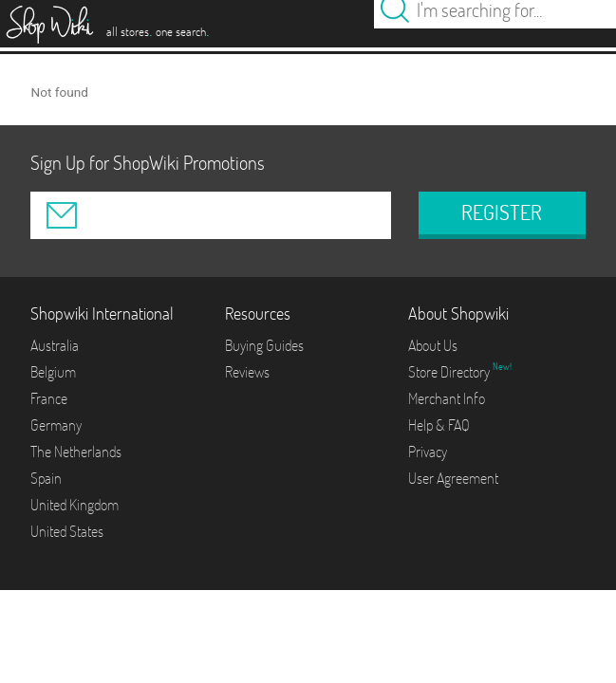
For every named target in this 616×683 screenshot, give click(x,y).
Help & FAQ (439, 425)
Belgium (53, 372)
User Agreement (453, 478)
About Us (433, 345)
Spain (46, 478)
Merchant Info (447, 398)
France (49, 398)
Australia (55, 345)
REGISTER (502, 212)
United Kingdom (75, 505)
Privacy (428, 452)
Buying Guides (264, 345)
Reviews (247, 372)
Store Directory (450, 372)
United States (67, 531)
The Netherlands (76, 452)
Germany (56, 425)
